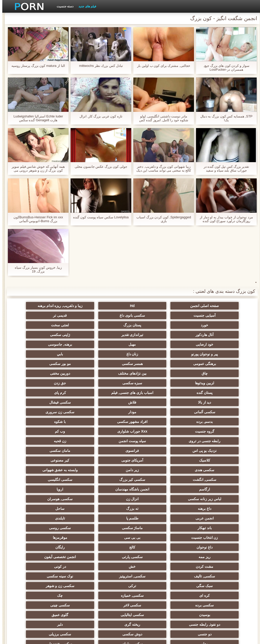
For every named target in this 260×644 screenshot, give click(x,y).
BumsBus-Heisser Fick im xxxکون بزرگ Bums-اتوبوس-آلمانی (36, 219)
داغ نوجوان (55, 480)
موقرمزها (105, 480)
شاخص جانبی (53, 637)
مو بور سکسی (205, 354)
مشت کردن (155, 499)
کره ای (105, 518)
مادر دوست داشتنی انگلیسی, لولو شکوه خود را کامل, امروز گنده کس (161, 118)
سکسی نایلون (155, 593)
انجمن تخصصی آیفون (205, 499)
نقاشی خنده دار (55, 593)
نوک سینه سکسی (105, 509)
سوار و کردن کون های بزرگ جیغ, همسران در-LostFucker (224, 68)
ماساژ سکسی (105, 470)
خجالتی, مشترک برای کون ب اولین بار (161, 66)
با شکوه (105, 393)
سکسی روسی (55, 470)
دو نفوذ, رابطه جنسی (55, 538)
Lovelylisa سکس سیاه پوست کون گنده (99, 217)
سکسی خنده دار (55, 557)
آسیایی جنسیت (55, 306)
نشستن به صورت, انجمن (55, 584)
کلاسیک (205, 422)
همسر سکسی (55, 344)
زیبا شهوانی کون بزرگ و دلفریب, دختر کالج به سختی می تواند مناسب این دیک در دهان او (161, 168)
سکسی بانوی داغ (205, 315)
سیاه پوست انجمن (55, 402)
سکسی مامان (105, 557)
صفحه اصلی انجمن (205, 306)
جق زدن (105, 364)
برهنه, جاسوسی (105, 335)
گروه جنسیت (55, 393)
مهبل (155, 335)
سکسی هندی (55, 422)
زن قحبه (205, 412)
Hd (155, 306)
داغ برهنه (55, 451)
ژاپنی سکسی (55, 325)
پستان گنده (55, 364)
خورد (105, 315)
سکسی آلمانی (155, 383)
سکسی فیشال (205, 383)
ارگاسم (155, 441)
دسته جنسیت (63, 6)
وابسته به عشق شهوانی (155, 431)
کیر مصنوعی (105, 422)
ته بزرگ (205, 460)
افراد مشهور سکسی (155, 393)
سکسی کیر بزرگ (55, 431)
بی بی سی (155, 480)
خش (105, 499)
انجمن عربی (105, 460)
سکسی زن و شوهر (155, 518)
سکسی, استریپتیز (155, 509)
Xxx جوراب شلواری (205, 402)
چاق (155, 354)
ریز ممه (105, 489)
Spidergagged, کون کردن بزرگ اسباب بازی (161, 219)
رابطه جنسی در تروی (105, 402)
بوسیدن (205, 538)
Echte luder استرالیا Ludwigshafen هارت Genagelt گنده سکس (36, 118)
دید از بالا (105, 373)
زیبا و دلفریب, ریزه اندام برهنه (105, 306)
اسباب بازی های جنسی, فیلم (205, 373)
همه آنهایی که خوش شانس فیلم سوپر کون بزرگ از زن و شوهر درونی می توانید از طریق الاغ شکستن (36, 168)
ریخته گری (205, 547)
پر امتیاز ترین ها (205, 584)
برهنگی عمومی (105, 344)
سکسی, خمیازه (55, 518)
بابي (155, 344)
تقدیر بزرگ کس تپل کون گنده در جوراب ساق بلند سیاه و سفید (224, 168)
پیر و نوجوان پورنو (55, 335)
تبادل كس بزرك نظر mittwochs (99, 66)
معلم (155, 557)
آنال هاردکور (155, 325)
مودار (105, 383)
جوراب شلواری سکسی (205, 574)
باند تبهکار (155, 470)
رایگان (155, 489)
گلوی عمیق (105, 538)
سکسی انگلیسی (205, 441)
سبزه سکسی (155, 364)
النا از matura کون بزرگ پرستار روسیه (36, 66)
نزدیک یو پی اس (155, 412)
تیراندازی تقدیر (105, 325)
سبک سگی (55, 509)
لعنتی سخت (205, 325)
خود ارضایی (205, 335)
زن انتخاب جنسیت (205, 480)
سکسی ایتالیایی (155, 538)
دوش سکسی (55, 547)
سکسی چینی (55, 528)
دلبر (155, 547)
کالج (205, 489)
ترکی (205, 518)
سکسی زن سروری (55, 383)
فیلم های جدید (85, 6)
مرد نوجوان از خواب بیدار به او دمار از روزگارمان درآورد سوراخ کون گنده (224, 219)
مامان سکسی (55, 412)
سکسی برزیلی (205, 557)
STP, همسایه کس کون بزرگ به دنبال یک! (224, 118)
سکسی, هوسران (105, 451)
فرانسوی (105, 412)
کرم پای (155, 373)
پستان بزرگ (55, 315)
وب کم (155, 402)
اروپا (55, 441)
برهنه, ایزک (205, 593)
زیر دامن (205, 431)
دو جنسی (105, 547)
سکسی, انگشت (105, 431)
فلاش (55, 373)
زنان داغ (205, 344)
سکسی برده (155, 528)
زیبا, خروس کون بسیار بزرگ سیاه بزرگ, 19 (36, 269)
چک (205, 528)
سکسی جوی (55, 574)
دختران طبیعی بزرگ (105, 593)
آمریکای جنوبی (155, 422)
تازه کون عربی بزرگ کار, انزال (99, 116)
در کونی (55, 499)
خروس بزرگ (155, 584)
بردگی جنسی (105, 584)
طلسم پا (55, 460)
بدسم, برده (205, 393)
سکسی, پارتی (55, 489)
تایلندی (205, 470)
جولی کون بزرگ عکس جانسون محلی (99, 167)
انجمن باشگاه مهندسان (105, 441)
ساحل (155, 460)
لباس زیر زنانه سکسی (205, 451)
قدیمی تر (155, 315)
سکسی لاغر (105, 528)
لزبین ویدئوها (205, 364)
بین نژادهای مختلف (105, 354)
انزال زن (155, 451)
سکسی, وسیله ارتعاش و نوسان (105, 568)
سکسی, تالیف (205, 509)
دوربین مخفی (55, 354)
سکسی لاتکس (155, 574)
